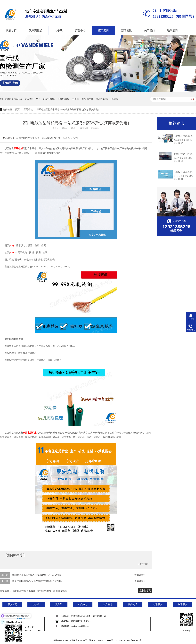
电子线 (59, 31)
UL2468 (29, 99)
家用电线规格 (60, 591)
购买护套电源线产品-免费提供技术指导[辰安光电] (37, 581)
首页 (18, 110)
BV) (12, 246)
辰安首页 (12, 604)
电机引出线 (102, 99)
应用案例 (103, 31)
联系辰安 (172, 31)
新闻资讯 (126, 31)
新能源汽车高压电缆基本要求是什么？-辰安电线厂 (38, 575)
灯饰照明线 (88, 99)
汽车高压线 (36, 31)
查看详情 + (140, 575)
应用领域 (28, 110)
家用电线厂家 (30, 433)
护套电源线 (63, 99)
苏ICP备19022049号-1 (125, 640)
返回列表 (145, 590)
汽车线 (114, 99)
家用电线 (18, 148)
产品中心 (80, 31)
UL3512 (18, 99)
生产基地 (108, 604)
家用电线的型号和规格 (24, 591)
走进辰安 (158, 604)
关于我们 (149, 31)
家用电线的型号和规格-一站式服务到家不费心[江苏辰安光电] (68, 110)
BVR (12, 253)
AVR (38, 99)
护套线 (36, 604)
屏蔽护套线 (49, 99)
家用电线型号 (44, 591)
